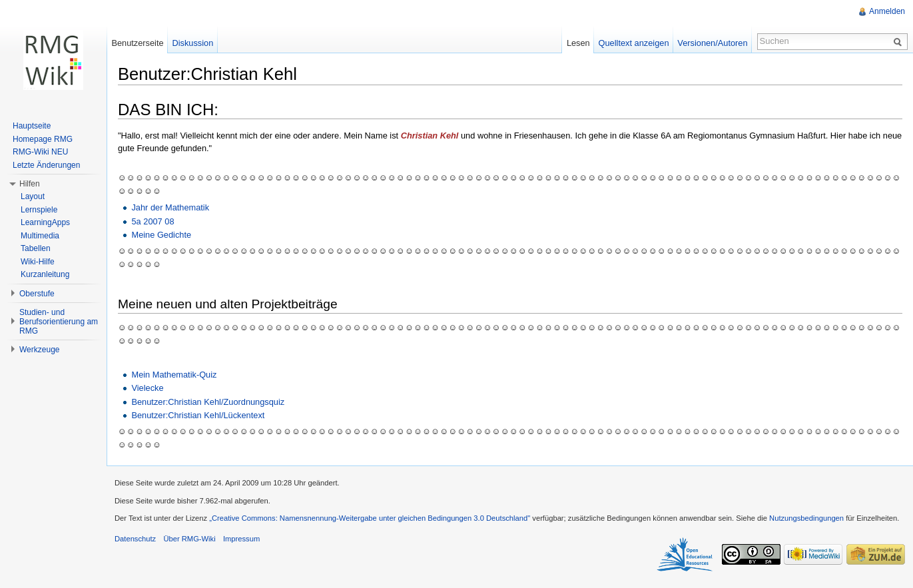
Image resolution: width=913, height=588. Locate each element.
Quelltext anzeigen (634, 43)
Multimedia (40, 236)
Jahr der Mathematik (170, 207)
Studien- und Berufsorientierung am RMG (59, 322)
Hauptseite (32, 126)
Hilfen (30, 184)
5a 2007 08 (152, 221)
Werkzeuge (39, 350)
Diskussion (192, 43)
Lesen (578, 43)
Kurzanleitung (45, 274)
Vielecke (147, 388)
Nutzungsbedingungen (806, 518)
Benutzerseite (137, 43)
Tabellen (36, 248)
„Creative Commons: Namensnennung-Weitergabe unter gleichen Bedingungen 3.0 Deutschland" (370, 518)
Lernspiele (39, 210)
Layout (33, 196)
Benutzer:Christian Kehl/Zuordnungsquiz (208, 402)
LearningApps (45, 222)
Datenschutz (135, 539)
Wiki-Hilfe (38, 262)
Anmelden (887, 11)
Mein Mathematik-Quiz (174, 375)
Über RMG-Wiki (189, 539)
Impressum (241, 539)
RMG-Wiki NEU (40, 152)
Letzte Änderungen (46, 165)
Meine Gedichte (161, 235)
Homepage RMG (43, 139)
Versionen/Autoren (712, 43)
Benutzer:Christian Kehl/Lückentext (198, 415)
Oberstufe (37, 294)
